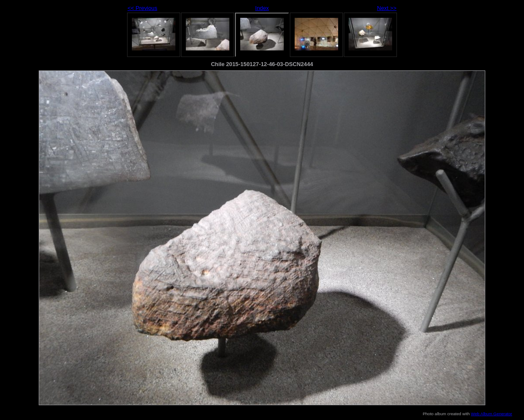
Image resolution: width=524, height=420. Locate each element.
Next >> (387, 8)
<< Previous (142, 8)
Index (262, 8)
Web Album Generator (492, 414)
